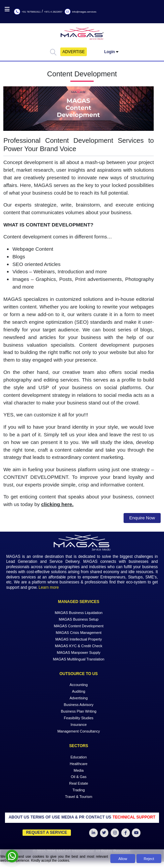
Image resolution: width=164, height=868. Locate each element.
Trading (79, 790)
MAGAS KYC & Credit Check (79, 646)
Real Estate (79, 783)
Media (79, 770)
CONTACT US (99, 817)
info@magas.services (81, 12)
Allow (123, 859)
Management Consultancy (79, 731)
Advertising (79, 698)
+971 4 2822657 (53, 12)
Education (79, 757)
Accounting (79, 685)
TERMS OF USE (45, 817)
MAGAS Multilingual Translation (79, 659)
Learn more (49, 587)
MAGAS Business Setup (79, 619)
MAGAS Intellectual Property (79, 639)
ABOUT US (19, 817)
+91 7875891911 (27, 12)
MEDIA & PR (73, 817)
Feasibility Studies (79, 718)
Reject (149, 859)
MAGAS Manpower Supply (79, 652)
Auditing (79, 691)
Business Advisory (79, 705)
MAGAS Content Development (79, 626)
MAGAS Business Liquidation (79, 613)
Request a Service (47, 832)
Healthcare (79, 763)
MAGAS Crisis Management (79, 633)
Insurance (79, 725)
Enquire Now (142, 518)
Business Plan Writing (79, 711)
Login (110, 52)
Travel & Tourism (79, 797)
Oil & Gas (79, 777)
